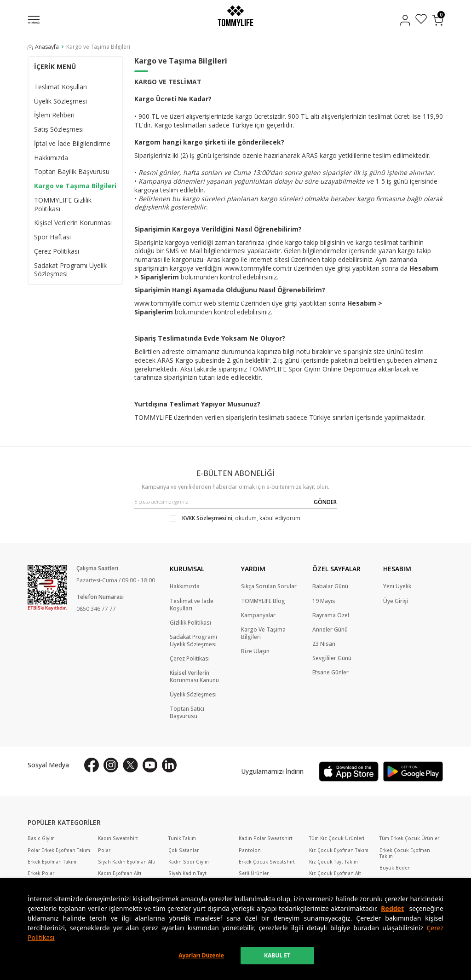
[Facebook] (92, 765)
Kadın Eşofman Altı (120, 873)
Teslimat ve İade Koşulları (192, 605)
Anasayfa (43, 47)
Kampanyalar (258, 615)
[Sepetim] (438, 20)
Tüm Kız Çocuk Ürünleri (337, 838)
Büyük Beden (395, 868)
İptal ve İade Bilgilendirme (72, 144)
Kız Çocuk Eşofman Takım (339, 850)
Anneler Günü (330, 630)
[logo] (235, 16)
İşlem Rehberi (54, 115)
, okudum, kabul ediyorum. (236, 518)
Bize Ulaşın (255, 651)
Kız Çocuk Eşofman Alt (335, 873)
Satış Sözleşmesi (59, 129)
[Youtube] (150, 765)
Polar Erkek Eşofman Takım (59, 850)
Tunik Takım (182, 838)
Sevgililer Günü (332, 658)
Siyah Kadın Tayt (187, 873)
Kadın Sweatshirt (118, 838)
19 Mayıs (324, 601)
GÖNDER (325, 502)
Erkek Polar (41, 873)
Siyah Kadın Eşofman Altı (127, 862)
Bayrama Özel (331, 615)
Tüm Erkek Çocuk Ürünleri (410, 838)
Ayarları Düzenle (201, 955)
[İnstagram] (111, 765)
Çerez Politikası (57, 251)
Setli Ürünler (254, 873)
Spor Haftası (52, 237)
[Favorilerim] (421, 20)
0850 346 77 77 (96, 609)
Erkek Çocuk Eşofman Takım (405, 853)
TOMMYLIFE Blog (263, 601)
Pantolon (250, 850)
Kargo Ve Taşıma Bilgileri (263, 633)
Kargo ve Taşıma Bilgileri (75, 186)
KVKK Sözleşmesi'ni (207, 518)
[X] (130, 765)
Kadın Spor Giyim (189, 862)
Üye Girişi (396, 601)
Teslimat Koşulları (60, 87)
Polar (104, 850)
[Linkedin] (169, 765)
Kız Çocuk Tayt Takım (333, 862)
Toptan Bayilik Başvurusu (72, 172)
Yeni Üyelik (397, 586)
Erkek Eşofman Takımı (53, 862)
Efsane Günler (330, 673)
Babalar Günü (330, 586)
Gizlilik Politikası (190, 623)
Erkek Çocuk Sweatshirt (267, 862)
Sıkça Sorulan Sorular (269, 586)
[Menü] (34, 21)
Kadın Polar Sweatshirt (266, 838)
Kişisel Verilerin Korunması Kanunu (194, 677)
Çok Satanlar (184, 850)
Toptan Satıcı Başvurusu (187, 713)
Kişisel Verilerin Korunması (73, 223)
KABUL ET (277, 955)
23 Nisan (324, 644)
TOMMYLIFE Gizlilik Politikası (63, 205)
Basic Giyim (41, 838)
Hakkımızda (51, 158)
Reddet (392, 908)
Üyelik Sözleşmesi (60, 101)
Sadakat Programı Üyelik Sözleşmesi (70, 270)
